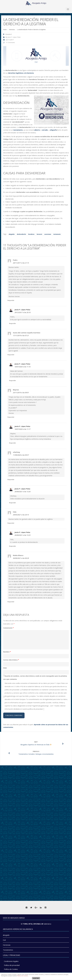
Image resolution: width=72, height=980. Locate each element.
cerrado (45, 130)
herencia (39, 234)
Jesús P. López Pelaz (14, 37)
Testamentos (8, 950)
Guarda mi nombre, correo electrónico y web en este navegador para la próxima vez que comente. (35, 678)
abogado (6, 935)
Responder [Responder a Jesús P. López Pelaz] (13, 323)
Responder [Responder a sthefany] (11, 480)
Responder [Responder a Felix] (11, 523)
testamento (18, 130)
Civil (4, 940)
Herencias (12, 30)
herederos (31, 234)
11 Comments (10, 42)
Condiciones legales (11, 961)
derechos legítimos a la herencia (21, 73)
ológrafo (53, 130)
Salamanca (47, 924)
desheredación (21, 234)
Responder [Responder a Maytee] (11, 417)
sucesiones (48, 234)
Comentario (8, 628)
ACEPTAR (36, 978)
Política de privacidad (12, 965)
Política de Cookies (11, 969)
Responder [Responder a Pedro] (11, 300)
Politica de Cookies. (23, 976)
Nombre (7, 652)
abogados (12, 234)
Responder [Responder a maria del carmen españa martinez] (11, 355)
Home (5, 30)
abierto (37, 130)
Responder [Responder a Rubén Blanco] (11, 602)
